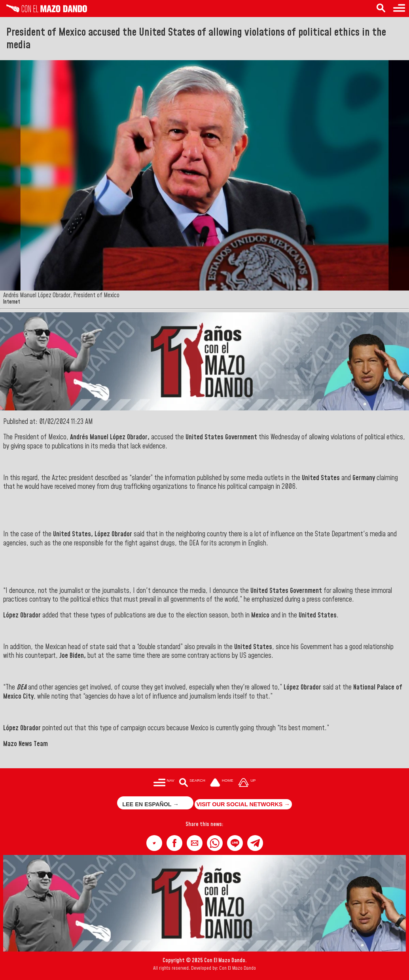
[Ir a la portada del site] (222, 783)
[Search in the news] (381, 9)
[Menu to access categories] (399, 9)
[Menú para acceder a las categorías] (164, 783)
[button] (154, 843)
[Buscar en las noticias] (192, 783)
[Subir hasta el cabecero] (247, 783)
